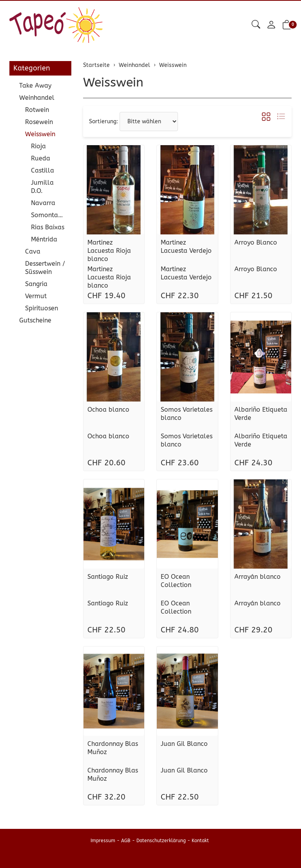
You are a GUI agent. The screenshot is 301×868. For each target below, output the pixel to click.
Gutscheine (35, 320)
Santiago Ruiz (108, 577)
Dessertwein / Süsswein (45, 268)
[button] (256, 25)
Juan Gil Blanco (184, 744)
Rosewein (39, 122)
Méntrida (44, 239)
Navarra (43, 203)
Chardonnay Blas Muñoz (113, 748)
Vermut (36, 296)
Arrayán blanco (257, 577)
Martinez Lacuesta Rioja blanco (109, 251)
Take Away (35, 86)
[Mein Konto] (271, 25)
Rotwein (37, 110)
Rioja (38, 146)
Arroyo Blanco (256, 242)
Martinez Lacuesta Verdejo (186, 247)
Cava (33, 251)
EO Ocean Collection (176, 581)
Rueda (41, 158)
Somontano (48, 215)
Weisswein (113, 82)
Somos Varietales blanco (187, 414)
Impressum (103, 841)
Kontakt (200, 841)
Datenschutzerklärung (161, 841)
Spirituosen (42, 308)
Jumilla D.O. (42, 187)
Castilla (43, 170)
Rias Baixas (48, 227)
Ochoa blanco (108, 410)
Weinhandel (37, 98)
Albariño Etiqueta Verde (261, 414)
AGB (126, 841)
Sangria (36, 284)
